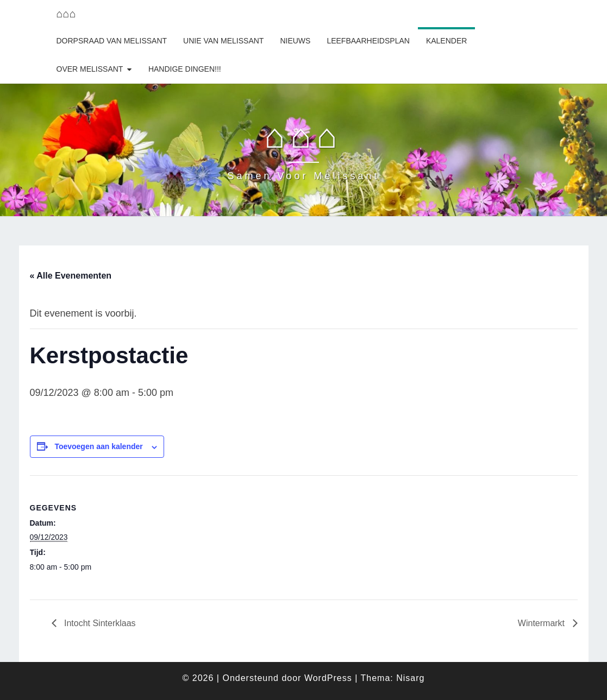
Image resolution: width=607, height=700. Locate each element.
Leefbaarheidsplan (368, 41)
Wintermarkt (543, 623)
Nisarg (410, 678)
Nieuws (295, 41)
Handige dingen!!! (185, 69)
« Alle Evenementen (71, 276)
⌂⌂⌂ (66, 14)
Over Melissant (90, 69)
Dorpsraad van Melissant (112, 41)
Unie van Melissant (223, 41)
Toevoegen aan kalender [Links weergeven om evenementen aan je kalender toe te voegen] (98, 446)
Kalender (446, 41)
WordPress (328, 678)
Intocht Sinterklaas (99, 623)
